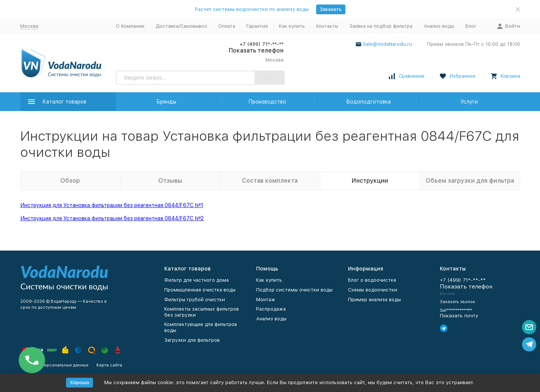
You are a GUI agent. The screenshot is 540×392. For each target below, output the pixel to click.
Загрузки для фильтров (192, 340)
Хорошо (79, 382)
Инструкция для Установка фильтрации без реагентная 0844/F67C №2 (112, 218)
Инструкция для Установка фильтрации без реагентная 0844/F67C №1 (112, 205)
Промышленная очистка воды (200, 290)
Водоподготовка (368, 102)
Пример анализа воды (374, 300)
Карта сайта (109, 365)
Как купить (292, 26)
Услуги (469, 102)
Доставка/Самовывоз (181, 26)
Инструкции (370, 181)
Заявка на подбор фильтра (381, 26)
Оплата (227, 26)
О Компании (130, 26)
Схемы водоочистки (373, 290)
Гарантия (257, 26)
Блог (471, 26)
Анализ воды (439, 26)
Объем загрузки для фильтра (470, 181)
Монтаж (266, 300)
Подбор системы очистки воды (294, 290)
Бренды (166, 102)
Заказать (331, 9)
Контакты (327, 26)
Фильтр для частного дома (196, 280)
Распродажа (271, 309)
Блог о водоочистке (372, 280)
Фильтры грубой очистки (195, 300)
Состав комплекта (270, 181)
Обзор (70, 181)
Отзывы (170, 181)
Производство (267, 102)
